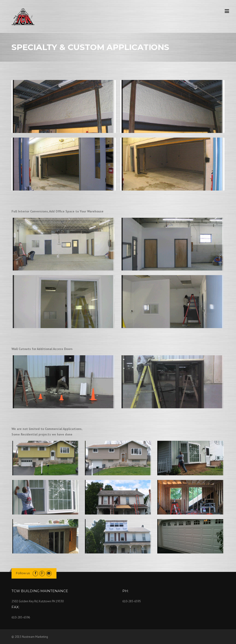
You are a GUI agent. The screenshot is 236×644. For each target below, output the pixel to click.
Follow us (23, 573)
